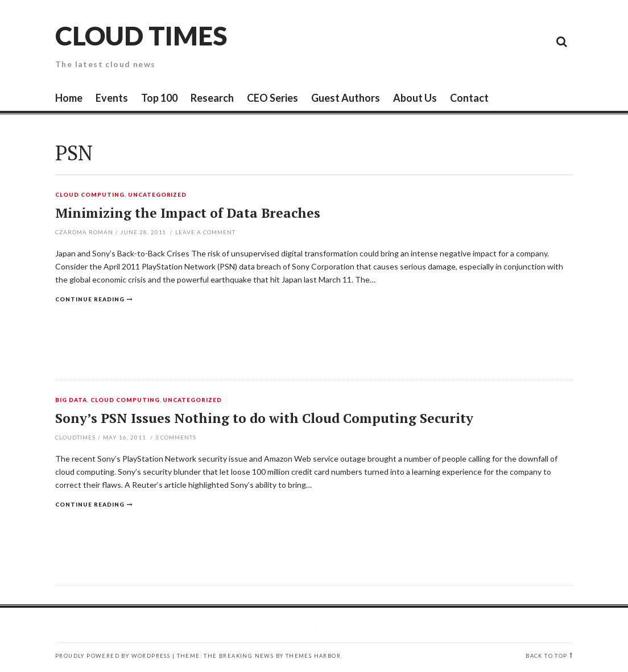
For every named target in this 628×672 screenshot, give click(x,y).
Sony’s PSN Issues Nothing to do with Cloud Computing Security (264, 418)
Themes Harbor (313, 656)
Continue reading (90, 299)
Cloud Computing (90, 195)
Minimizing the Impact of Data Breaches (188, 213)
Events (112, 98)
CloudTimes (75, 437)
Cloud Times (141, 36)
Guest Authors (346, 98)
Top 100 (159, 98)
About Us (415, 98)
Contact (469, 98)
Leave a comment (205, 232)
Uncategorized (158, 195)
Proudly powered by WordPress (113, 656)
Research (212, 98)
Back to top (546, 656)
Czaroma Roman (84, 232)
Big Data (71, 400)
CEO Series (272, 98)
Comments (176, 437)
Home (69, 98)
